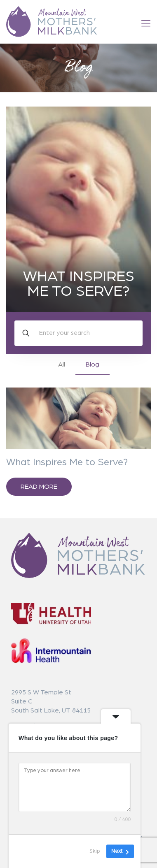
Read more (39, 487)
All (62, 364)
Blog (93, 364)
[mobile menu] (146, 23)
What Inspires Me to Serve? (79, 284)
